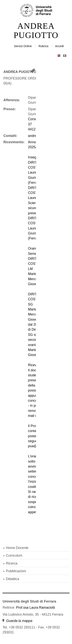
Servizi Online (23, 46)
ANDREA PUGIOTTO (36, 31)
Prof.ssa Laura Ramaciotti (36, 608)
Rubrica (43, 46)
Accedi (59, 46)
